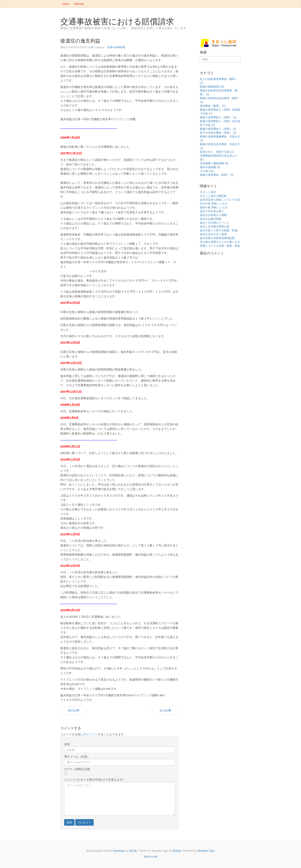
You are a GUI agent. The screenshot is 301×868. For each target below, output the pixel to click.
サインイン (91, 734)
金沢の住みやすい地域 (213, 234)
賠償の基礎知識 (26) (212, 87)
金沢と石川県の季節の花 (215, 227)
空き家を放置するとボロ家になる (220, 242)
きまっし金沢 (208, 192)
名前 (67, 744)
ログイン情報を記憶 (77, 769)
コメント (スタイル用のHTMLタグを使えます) (94, 780)
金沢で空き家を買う (212, 211)
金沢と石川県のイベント (215, 223)
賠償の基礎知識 (116, 47)
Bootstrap (119, 851)
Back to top (150, 857)
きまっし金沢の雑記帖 (213, 196)
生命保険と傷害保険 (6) (214, 163)
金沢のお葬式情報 (211, 219)
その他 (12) (207, 171)
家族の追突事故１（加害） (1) (218, 129)
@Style (177, 851)
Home (66, 4)
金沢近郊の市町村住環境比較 (217, 238)
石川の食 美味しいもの (214, 204)
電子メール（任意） (77, 757)
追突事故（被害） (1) (213, 106)
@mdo (133, 851)
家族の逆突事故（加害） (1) (217, 175)
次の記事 (165, 710)
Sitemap (79, 4)
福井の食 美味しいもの (214, 207)
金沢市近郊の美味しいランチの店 (220, 200)
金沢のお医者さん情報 (213, 215)
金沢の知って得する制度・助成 (219, 230)
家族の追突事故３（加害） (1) (218, 117)
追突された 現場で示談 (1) (217, 152)
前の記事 (74, 710)
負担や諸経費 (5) (210, 167)
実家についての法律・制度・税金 (220, 246)
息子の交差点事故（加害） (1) (218, 133)
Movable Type (206, 851)
